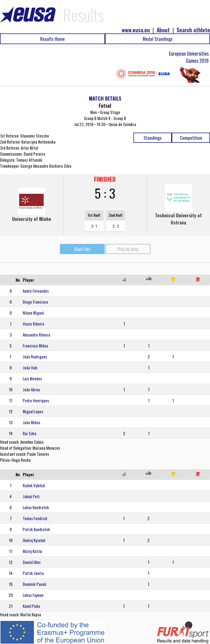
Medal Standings (158, 39)
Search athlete (193, 30)
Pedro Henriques (36, 400)
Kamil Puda (31, 606)
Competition (191, 138)
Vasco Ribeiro (33, 324)
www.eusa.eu (136, 30)
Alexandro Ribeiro (37, 335)
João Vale (30, 367)
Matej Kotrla (32, 551)
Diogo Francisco (35, 302)
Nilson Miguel (33, 313)
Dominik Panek (34, 584)
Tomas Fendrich (35, 518)
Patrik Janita (33, 573)
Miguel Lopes (33, 411)
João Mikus (31, 422)
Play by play (128, 249)
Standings (153, 138)
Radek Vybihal (34, 485)
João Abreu (31, 389)
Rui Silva (30, 433)
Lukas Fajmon (33, 595)
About (163, 30)
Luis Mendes (32, 378)
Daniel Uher (32, 562)
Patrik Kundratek (36, 529)
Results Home (52, 39)
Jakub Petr (31, 496)
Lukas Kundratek (36, 507)
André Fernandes (36, 291)
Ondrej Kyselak (34, 540)
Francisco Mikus (35, 346)
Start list (82, 249)
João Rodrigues (35, 357)
